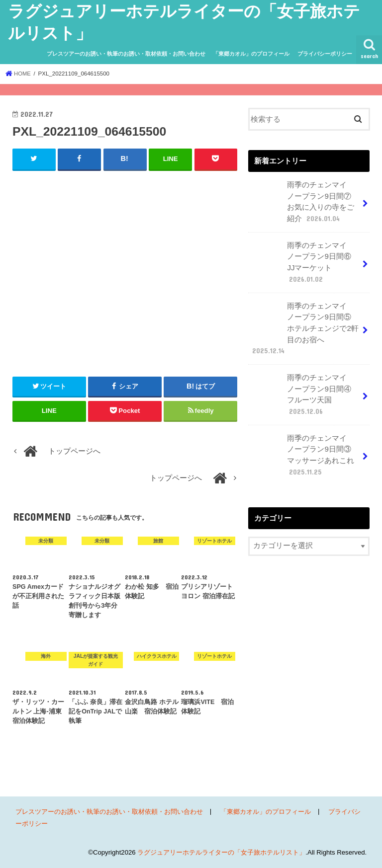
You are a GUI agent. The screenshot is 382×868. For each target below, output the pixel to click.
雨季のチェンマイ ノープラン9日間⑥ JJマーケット (304, 260)
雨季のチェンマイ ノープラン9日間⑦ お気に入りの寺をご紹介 (304, 201)
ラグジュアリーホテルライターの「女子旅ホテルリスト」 (221, 852)
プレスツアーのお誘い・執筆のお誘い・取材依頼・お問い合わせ (126, 54)
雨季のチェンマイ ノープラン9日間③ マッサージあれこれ (304, 450)
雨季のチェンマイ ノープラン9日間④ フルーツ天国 (308, 391)
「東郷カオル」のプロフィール (251, 54)
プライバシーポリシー (325, 54)
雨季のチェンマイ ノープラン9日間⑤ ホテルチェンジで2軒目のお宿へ (304, 325)
